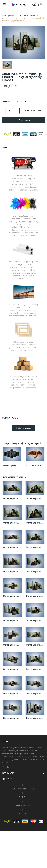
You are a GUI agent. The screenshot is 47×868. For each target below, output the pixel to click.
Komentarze (10, 418)
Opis (5, 147)
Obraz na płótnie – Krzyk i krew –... (12, 466)
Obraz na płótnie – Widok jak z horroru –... (12, 498)
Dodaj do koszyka (32, 111)
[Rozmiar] (20, 102)
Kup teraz (23, 120)
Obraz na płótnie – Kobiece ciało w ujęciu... (35, 466)
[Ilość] (9, 111)
